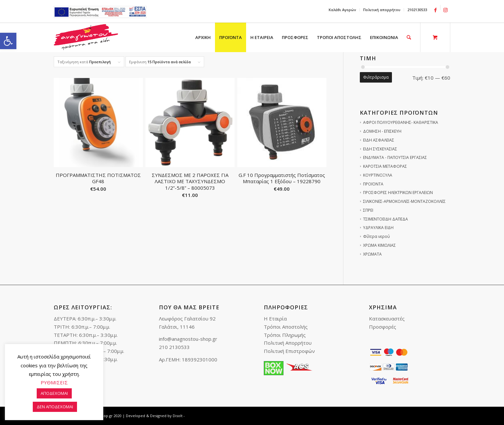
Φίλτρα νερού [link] (377, 236)
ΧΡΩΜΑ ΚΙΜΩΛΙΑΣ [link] (379, 245)
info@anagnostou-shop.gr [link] (188, 339)
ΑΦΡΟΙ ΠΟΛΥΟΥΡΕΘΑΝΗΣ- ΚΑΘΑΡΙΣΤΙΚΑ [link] (401, 122)
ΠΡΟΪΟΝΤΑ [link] (373, 184)
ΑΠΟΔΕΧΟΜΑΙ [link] (54, 393)
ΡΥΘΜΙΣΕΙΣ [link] (54, 382)
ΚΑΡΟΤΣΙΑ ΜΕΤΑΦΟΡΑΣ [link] (385, 166)
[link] (8, 41)
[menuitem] (343, 10)
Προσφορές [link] (383, 327)
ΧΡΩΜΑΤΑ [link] (372, 254)
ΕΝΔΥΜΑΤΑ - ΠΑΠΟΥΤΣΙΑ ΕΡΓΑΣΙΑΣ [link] (395, 157)
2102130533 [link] (417, 10)
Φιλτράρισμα (376, 77)
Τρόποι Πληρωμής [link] (285, 335)
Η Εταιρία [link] (275, 319)
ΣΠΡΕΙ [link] (368, 210)
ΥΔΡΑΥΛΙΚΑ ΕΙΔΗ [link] (378, 228)
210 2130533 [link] (174, 347)
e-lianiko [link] (100, 12)
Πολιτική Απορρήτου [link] (288, 343)
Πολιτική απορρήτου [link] (382, 10)
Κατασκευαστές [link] (387, 319)
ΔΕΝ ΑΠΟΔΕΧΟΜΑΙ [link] (55, 407)
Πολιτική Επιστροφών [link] (289, 351)
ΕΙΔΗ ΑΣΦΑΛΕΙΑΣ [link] (379, 140)
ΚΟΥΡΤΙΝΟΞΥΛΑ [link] (378, 175)
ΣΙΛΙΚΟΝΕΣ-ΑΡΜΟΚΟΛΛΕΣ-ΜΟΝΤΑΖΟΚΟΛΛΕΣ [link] (404, 201)
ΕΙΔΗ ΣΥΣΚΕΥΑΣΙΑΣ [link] (380, 149)
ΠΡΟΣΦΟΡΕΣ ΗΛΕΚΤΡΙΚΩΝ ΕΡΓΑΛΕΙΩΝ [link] (398, 193)
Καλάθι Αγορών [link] (342, 10)
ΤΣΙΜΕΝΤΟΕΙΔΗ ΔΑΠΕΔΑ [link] (386, 219)
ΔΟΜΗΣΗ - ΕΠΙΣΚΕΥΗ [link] (382, 131)
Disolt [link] (178, 416)
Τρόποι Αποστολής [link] (286, 327)
